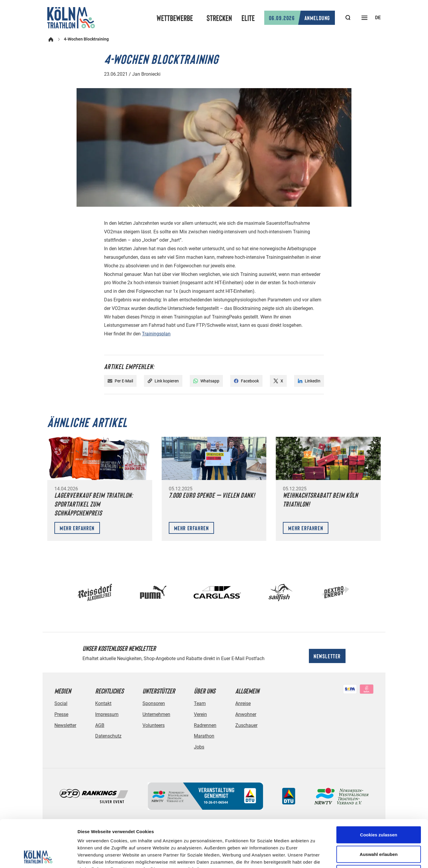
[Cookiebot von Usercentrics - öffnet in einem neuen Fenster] (38, 856)
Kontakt (103, 703)
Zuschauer (246, 725)
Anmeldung (300, 18)
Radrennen (205, 725)
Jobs (199, 747)
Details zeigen (314, 856)
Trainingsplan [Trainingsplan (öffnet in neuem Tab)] (156, 334)
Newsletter (327, 656)
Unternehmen (156, 714)
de (378, 18)
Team (200, 703)
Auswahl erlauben (379, 810)
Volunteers (154, 725)
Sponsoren (154, 703)
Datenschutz (108, 736)
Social (61, 703)
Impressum (107, 714)
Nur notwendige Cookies (379, 829)
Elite (248, 18)
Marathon (204, 736)
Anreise (243, 703)
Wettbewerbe (175, 18)
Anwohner (246, 714)
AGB (100, 725)
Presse (61, 714)
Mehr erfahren (77, 528)
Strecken (219, 18)
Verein (200, 714)
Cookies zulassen (379, 790)
